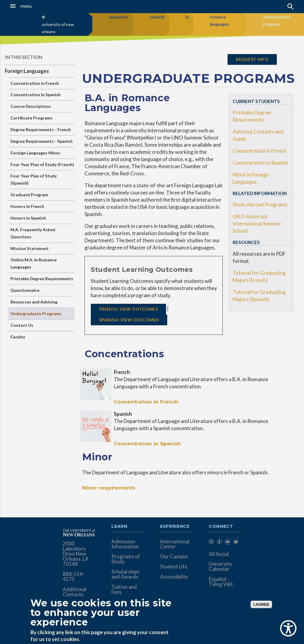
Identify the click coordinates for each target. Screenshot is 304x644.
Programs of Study (126, 559)
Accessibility (174, 577)
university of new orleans (58, 28)
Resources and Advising (34, 302)
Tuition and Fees (124, 589)
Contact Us (22, 325)
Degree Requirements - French (41, 129)
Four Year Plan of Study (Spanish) (34, 179)
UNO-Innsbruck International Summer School (257, 224)
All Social (219, 554)
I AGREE (261, 604)
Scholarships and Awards (125, 574)
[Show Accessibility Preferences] (288, 628)
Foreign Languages (27, 71)
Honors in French (27, 206)
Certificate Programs (32, 118)
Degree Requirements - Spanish (42, 141)
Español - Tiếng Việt (221, 582)
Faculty (18, 337)
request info (252, 59)
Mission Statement (30, 248)
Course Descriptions (31, 106)
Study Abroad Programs (260, 204)
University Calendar (220, 566)
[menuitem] (211, 543)
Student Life (174, 566)
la (187, 17)
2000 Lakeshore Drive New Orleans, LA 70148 (76, 554)
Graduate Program (29, 195)
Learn (119, 527)
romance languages (219, 20)
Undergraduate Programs (36, 313)
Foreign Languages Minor (35, 153)
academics (119, 17)
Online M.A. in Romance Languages (34, 263)
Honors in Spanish (28, 218)
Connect (221, 527)
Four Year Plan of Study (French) (42, 164)
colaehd (157, 17)
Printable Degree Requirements (42, 279)
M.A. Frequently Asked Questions (33, 233)
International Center (175, 544)
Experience (175, 527)
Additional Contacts (75, 592)
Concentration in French (35, 83)
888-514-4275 (73, 576)
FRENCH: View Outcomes (129, 309)
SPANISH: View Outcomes (129, 320)
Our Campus (174, 556)
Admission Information (125, 544)
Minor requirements (109, 488)
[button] (30, 6)
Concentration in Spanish (36, 95)
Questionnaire (25, 290)
